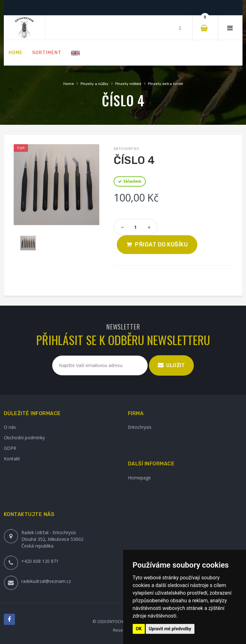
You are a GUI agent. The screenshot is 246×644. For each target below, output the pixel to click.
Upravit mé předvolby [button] (170, 629)
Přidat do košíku (161, 244)
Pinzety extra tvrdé (165, 84)
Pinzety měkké (128, 84)
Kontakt (12, 459)
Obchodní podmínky (24, 438)
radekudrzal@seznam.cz (46, 581)
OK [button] (139, 629)
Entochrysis (140, 427)
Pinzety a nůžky (95, 84)
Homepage (139, 478)
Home (69, 84)
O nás (10, 427)
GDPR (10, 448)
